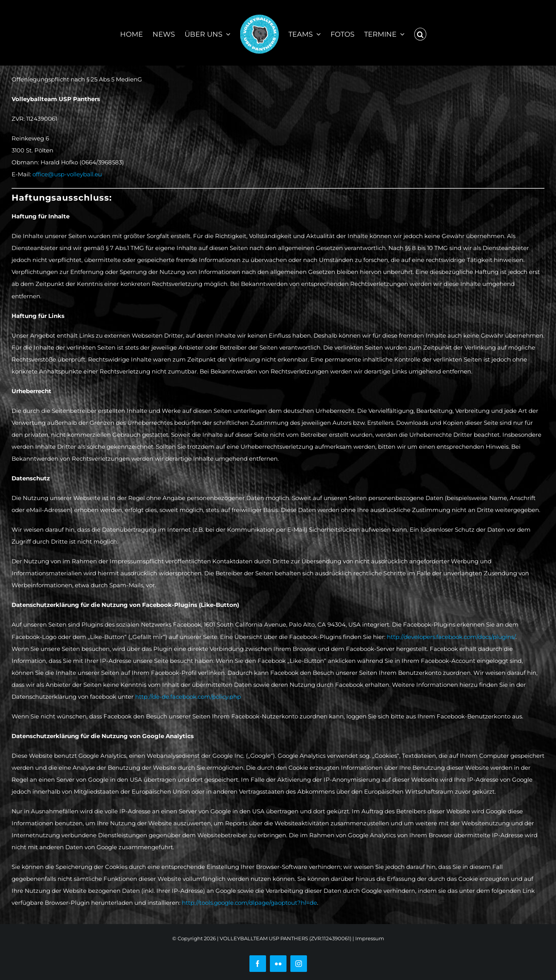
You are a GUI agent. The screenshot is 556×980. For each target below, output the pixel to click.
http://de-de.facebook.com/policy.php (188, 697)
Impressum (370, 938)
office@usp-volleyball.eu (67, 174)
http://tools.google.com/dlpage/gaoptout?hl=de (249, 903)
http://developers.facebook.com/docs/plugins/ (451, 637)
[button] (420, 33)
